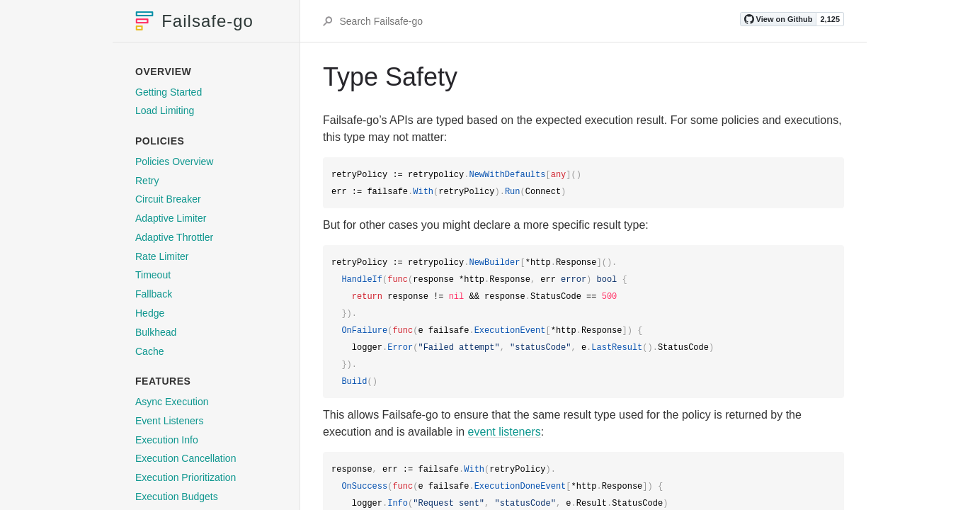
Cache (149, 351)
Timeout (153, 275)
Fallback (154, 294)
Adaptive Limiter (171, 218)
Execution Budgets (177, 497)
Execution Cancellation (186, 458)
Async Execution (172, 402)
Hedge (150, 313)
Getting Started (169, 92)
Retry (147, 181)
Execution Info (167, 440)
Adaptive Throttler (174, 237)
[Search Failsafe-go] (539, 21)
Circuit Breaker (168, 199)
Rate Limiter (162, 256)
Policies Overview (174, 161)
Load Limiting (165, 110)
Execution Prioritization (186, 477)
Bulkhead (156, 332)
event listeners (505, 432)
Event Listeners (170, 421)
